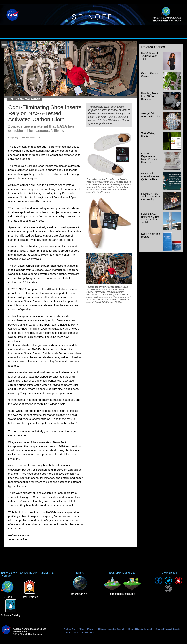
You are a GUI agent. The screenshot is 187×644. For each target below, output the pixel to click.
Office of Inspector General (111, 629)
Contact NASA (71, 632)
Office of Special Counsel (140, 629)
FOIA (81, 629)
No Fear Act (70, 629)
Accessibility (88, 632)
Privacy (91, 629)
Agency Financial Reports (168, 629)
